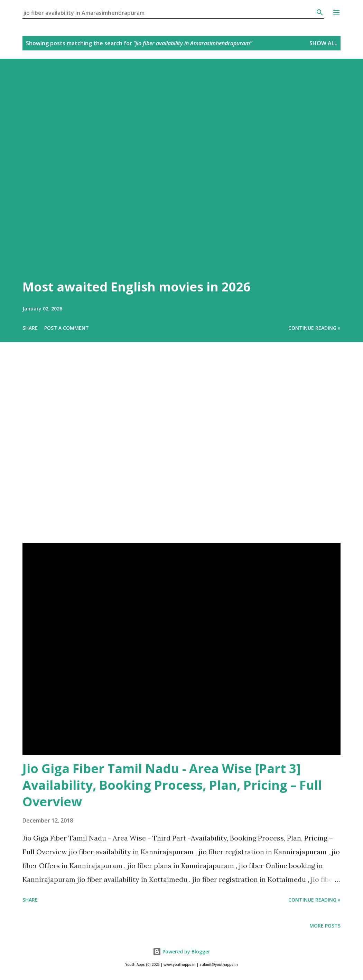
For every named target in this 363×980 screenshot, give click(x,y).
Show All (323, 43)
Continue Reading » (314, 328)
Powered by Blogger (181, 952)
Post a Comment (67, 328)
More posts (325, 926)
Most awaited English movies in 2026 (137, 287)
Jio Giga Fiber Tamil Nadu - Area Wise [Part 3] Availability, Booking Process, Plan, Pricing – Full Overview (172, 785)
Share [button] (30, 328)
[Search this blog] (169, 13)
